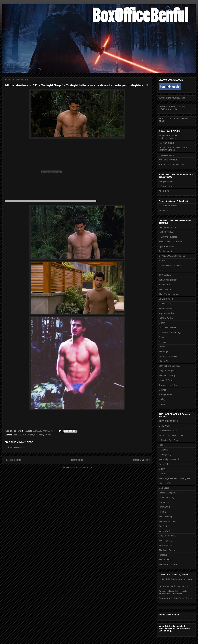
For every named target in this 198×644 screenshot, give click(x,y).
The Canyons (165, 289)
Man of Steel (165, 361)
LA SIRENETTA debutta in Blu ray (174, 586)
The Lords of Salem (168, 564)
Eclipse (30, 435)
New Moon (39, 435)
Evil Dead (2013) (167, 560)
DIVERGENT (165, 426)
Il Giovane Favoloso (168, 237)
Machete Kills (165, 483)
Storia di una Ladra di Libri (171, 435)
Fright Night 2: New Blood (171, 459)
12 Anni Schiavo (166, 275)
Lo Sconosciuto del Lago (170, 332)
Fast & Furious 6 (166, 545)
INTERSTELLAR (167, 232)
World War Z (165, 531)
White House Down (168, 328)
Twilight (47, 435)
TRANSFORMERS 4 (168, 421)
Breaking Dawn (20, 435)
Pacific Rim (164, 526)
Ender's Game (165, 309)
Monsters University (168, 356)
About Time (164, 191)
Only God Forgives (167, 371)
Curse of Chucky (166, 498)
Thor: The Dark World (169, 294)
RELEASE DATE (167, 155)
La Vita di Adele (166, 299)
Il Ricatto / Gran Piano (169, 440)
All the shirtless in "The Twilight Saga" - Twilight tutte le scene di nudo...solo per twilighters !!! (76, 85)
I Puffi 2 (162, 512)
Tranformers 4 (165, 251)
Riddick (162, 342)
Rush (161, 337)
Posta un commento (17, 447)
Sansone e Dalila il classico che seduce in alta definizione (173, 592)
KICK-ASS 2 (165, 507)
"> (51, 201)
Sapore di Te (165, 285)
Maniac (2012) (166, 541)
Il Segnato (164, 450)
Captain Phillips (166, 304)
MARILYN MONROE (168, 160)
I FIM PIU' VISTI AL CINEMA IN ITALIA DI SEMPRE (173, 108)
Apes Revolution (166, 246)
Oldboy (162, 469)
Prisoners (163, 210)
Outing (162, 399)
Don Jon (163, 474)
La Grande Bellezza (168, 206)
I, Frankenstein (166, 186)
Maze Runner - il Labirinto (171, 242)
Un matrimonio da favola (170, 266)
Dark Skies (164, 488)
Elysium (163, 347)
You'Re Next (165, 502)
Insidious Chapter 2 (168, 493)
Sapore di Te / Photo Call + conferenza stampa (171, 137)
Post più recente (13, 460)
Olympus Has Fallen (168, 385)
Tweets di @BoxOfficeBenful (172, 98)
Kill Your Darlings (167, 318)
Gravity (162, 323)
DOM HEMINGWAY (168, 431)
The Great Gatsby (167, 375)
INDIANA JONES (167, 143)
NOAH (162, 261)
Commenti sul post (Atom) (81, 467)
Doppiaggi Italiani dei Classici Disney (176, 598)
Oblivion (163, 390)
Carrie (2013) (165, 455)
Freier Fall (164, 464)
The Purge (164, 352)
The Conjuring (165, 517)
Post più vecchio (141, 460)
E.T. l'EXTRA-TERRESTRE (171, 165)
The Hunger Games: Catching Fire (175, 478)
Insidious (163, 555)
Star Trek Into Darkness (170, 366)
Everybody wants (167, 181)
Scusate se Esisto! (167, 227)
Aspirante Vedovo (167, 313)
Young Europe (165, 395)
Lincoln (162, 404)
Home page (77, 460)
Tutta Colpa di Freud (168, 280)
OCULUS (163, 270)
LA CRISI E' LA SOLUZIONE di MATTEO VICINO (173, 149)
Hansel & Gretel (166, 380)
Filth (161, 445)
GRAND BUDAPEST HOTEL (172, 256)
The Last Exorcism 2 (168, 521)
